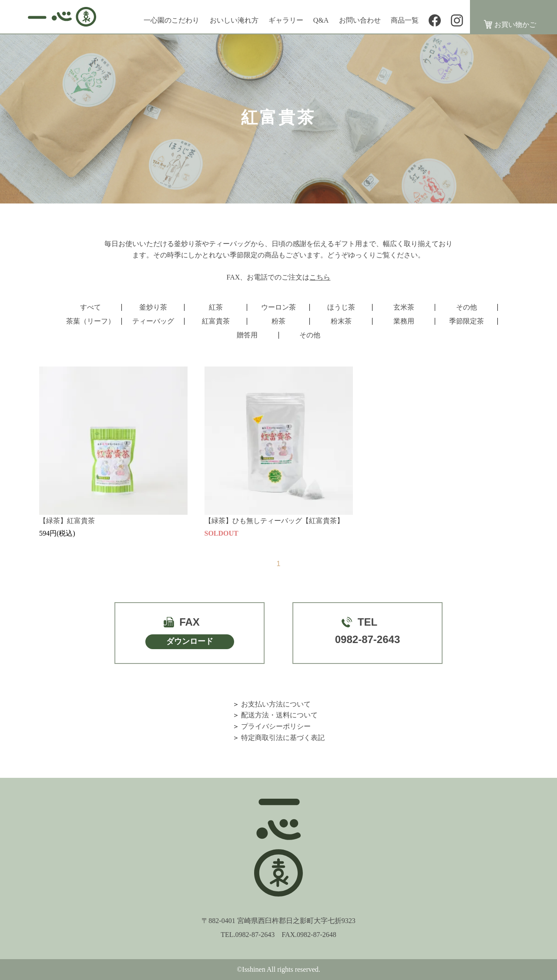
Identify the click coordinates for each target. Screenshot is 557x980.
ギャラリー (286, 20)
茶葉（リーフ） (91, 321)
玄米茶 (404, 307)
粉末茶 (341, 321)
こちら (320, 277)
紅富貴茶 (216, 321)
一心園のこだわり (171, 20)
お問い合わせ (360, 20)
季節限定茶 (466, 321)
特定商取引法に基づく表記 (283, 738)
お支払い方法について (276, 704)
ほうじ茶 (341, 307)
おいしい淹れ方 (234, 20)
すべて (91, 307)
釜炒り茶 (153, 307)
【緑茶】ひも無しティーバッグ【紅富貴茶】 (274, 521)
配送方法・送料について (279, 715)
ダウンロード (190, 641)
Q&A (321, 20)
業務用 (404, 321)
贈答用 (247, 335)
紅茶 (216, 307)
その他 (466, 307)
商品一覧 (405, 20)
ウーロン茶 (278, 307)
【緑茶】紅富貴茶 (67, 521)
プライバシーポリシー (276, 726)
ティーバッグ (153, 321)
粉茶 (278, 321)
